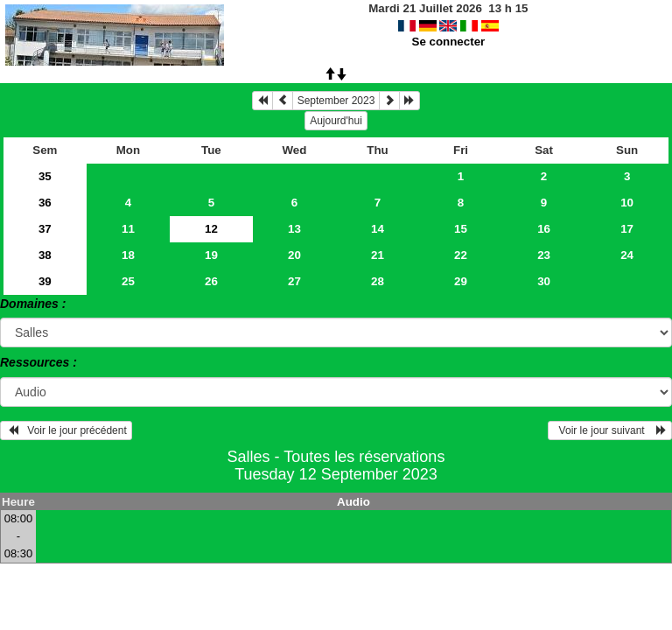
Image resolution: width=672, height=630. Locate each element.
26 (211, 281)
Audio (353, 502)
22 (461, 255)
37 (45, 229)
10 (627, 203)
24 (627, 255)
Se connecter (449, 42)
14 (378, 229)
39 (45, 281)
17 (627, 229)
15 (461, 229)
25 (128, 281)
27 (294, 281)
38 (45, 255)
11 (128, 229)
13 (294, 229)
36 (45, 203)
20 (294, 255)
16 (544, 229)
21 (378, 255)
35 (45, 176)
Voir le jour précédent (66, 430)
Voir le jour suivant (610, 430)
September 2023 (336, 101)
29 (461, 281)
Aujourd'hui (336, 121)
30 (544, 281)
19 (211, 255)
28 (378, 281)
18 (128, 255)
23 (544, 255)
